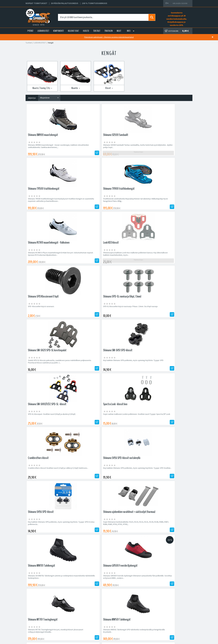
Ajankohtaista (71, 627)
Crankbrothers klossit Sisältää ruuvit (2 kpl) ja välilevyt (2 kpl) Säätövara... (46, 314)
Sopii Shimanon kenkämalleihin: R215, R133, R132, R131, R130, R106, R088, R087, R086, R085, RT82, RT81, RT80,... (171, 315)
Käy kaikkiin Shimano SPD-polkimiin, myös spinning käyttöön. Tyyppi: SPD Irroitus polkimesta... (129, 315)
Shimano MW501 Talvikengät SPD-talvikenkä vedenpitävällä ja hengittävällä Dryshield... (171, 370)
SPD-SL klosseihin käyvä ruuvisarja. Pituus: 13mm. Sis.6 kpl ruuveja (170, 202)
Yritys (68, 617)
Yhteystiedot (71, 621)
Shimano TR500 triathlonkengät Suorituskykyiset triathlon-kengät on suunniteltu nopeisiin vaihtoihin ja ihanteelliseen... (127, 149)
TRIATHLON (109, 31)
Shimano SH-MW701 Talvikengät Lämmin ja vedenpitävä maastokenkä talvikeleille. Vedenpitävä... (45, 371)
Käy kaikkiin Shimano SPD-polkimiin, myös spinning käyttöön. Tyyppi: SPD (87, 258)
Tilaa (167, 534)
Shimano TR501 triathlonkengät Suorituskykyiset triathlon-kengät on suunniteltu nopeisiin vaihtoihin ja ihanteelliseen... (168, 428)
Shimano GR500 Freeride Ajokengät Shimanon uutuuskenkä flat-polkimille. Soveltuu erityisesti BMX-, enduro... (85, 371)
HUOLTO (86, 31)
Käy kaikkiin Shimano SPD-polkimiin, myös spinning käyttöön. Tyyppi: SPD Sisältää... (87, 314)
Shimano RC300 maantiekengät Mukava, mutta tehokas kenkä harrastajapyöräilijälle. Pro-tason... (129, 427)
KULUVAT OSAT (73, 31)
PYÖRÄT (30, 31)
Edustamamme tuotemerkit (109, 553)
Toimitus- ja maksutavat (136, 617)
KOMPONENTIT (59, 31)
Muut (119, 31)
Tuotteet (29, 43)
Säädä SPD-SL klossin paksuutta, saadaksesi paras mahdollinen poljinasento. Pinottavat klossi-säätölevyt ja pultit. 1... (46, 259)
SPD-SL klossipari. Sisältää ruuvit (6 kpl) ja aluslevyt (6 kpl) (128, 258)
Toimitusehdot (132, 621)
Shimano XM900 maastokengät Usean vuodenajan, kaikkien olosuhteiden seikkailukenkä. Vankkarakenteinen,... (44, 147)
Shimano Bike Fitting (134, 627)
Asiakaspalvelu (72, 624)
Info (129, 31)
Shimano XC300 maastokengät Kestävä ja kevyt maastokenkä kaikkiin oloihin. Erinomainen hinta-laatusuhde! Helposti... (45, 427)
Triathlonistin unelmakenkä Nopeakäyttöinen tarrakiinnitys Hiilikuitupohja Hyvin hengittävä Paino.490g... (171, 147)
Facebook (130, 614)
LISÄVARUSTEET (43, 31)
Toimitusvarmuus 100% (135, 624)
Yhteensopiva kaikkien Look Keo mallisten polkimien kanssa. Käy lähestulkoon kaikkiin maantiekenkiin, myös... (88, 203)
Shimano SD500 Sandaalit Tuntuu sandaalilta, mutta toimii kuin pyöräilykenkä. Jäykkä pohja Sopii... (88, 147)
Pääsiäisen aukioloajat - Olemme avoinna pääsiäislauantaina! (109, 37)
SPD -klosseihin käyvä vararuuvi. (125, 201)
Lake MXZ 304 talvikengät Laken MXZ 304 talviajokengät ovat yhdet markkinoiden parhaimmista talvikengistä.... (88, 427)
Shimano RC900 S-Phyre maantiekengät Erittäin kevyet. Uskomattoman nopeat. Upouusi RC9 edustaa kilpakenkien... (44, 203)
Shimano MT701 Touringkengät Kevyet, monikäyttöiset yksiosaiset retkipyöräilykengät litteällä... (127, 371)
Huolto (68, 614)
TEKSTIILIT (97, 31)
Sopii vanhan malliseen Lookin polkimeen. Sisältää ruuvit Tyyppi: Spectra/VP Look (170, 258)
